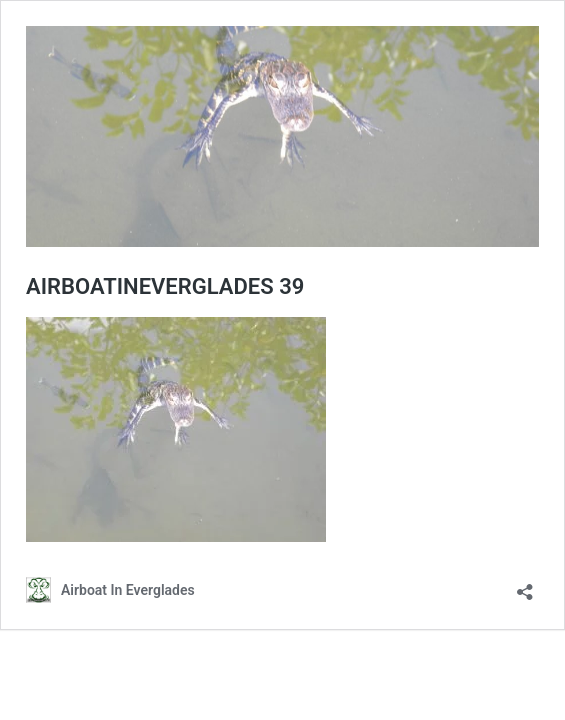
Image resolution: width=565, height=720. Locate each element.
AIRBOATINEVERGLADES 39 (165, 286)
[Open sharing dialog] (525, 585)
